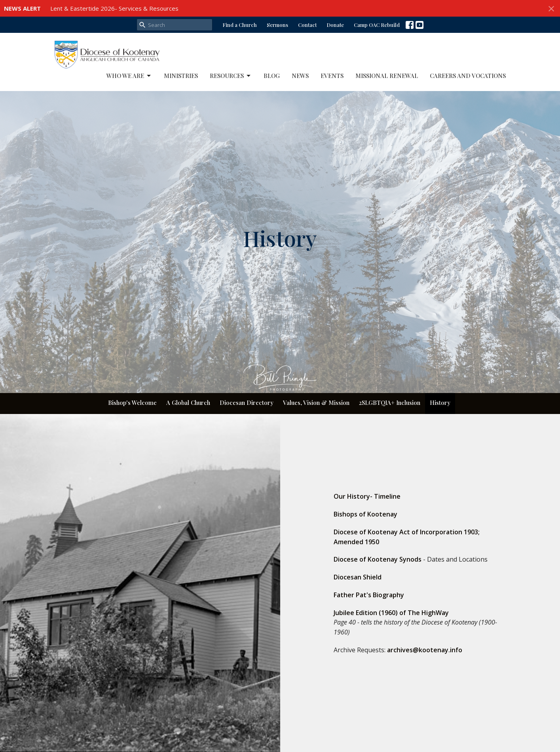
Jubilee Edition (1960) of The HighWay (391, 613)
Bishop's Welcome (132, 403)
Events (332, 76)
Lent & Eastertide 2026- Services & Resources (114, 8)
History (440, 403)
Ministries (181, 76)
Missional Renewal (387, 76)
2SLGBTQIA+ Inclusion (390, 403)
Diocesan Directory (247, 403)
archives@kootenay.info (425, 650)
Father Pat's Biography (369, 595)
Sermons (277, 25)
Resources (231, 76)
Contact (307, 25)
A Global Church (188, 403)
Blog (272, 76)
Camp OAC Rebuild (377, 25)
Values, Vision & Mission (316, 403)
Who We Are (129, 76)
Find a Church (240, 25)
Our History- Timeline (367, 496)
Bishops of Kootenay (365, 514)
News (300, 76)
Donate (335, 25)
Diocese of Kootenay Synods (378, 559)
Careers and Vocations (468, 76)
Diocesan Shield (358, 577)
